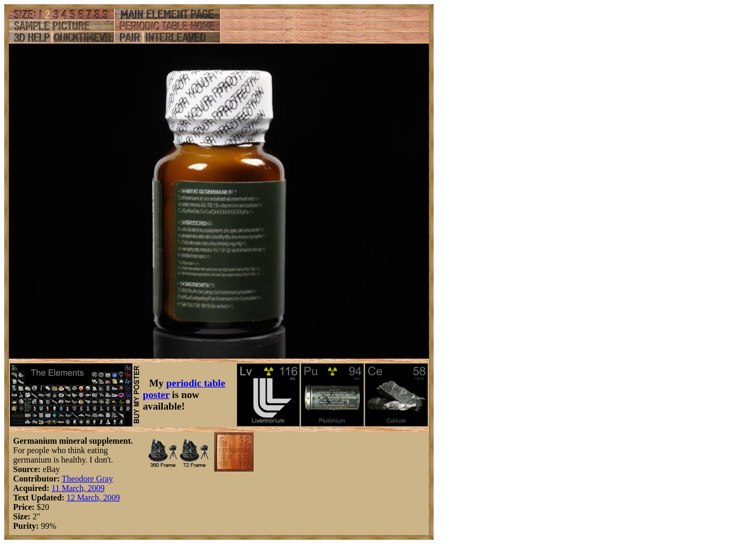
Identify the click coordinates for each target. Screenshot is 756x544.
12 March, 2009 (93, 498)
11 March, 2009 (78, 488)
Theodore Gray (87, 479)
